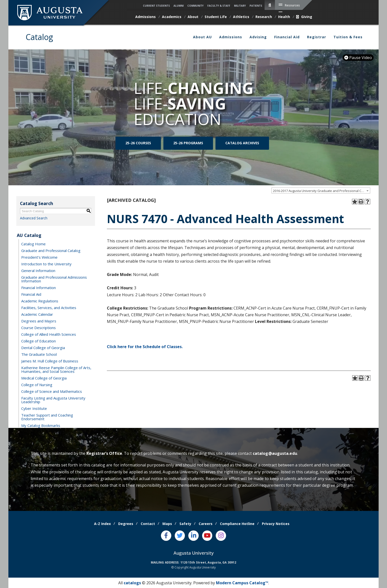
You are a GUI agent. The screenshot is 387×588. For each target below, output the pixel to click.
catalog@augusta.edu (275, 453)
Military (240, 6)
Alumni (179, 6)
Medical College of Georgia (44, 378)
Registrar (317, 37)
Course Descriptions (39, 327)
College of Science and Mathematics (52, 391)
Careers (206, 524)
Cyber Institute (34, 408)
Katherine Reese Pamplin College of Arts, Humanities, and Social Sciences (56, 369)
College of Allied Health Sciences (49, 334)
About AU (202, 37)
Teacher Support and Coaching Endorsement (47, 417)
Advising (258, 37)
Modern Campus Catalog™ (242, 583)
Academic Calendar (37, 314)
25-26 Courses (138, 144)
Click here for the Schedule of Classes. (145, 347)
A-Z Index (102, 524)
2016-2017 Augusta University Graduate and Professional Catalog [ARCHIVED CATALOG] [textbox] (321, 191)
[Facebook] (166, 536)
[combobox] (321, 190)
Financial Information (39, 287)
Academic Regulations (40, 301)
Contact (148, 524)
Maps (167, 524)
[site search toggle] (270, 5)
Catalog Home (33, 244)
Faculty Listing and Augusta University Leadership (53, 400)
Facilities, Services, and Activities (49, 307)
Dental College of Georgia (43, 347)
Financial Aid (287, 37)
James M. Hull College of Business (50, 361)
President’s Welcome (39, 257)
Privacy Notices (276, 524)
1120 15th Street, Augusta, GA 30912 (208, 562)
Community (195, 6)
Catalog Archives (242, 144)
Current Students (156, 6)
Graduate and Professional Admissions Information (54, 279)
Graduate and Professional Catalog (51, 250)
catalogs (132, 583)
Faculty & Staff (219, 6)
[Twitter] (180, 536)
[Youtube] (207, 536)
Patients (256, 6)
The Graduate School (39, 354)
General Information (38, 270)
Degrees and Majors (39, 321)
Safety (185, 524)
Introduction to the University (46, 264)
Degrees (126, 524)
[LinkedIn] (193, 536)
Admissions (231, 37)
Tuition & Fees (348, 37)
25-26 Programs (188, 144)
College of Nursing (37, 384)
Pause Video (358, 58)
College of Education (39, 341)
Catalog (39, 37)
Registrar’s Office (104, 453)
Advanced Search (34, 218)
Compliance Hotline (237, 524)
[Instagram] (221, 536)
